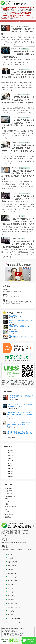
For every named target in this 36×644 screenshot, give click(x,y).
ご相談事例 (9, 491)
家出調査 (8, 501)
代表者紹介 (11, 611)
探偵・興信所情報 (11, 507)
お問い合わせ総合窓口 (15, 619)
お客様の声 (9, 488)
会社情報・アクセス (14, 607)
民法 (7, 509)
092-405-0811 (26, 17)
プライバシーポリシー (15, 622)
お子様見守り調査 (13, 581)
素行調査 (8, 517)
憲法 (7, 504)
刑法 (7, 499)
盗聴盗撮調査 (9, 514)
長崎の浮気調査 (13, 566)
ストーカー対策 (10, 493)
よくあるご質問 (13, 603)
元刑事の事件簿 (10, 496)
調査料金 (11, 592)
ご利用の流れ (12, 596)
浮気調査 (8, 512)
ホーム (10, 554)
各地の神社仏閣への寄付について (18, 21)
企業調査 (11, 585)
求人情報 (11, 615)
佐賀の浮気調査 (13, 562)
